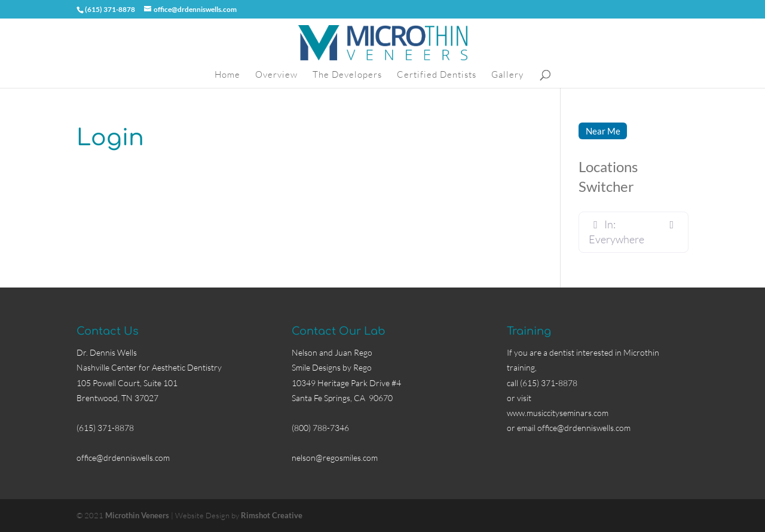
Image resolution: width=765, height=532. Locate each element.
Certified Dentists (437, 75)
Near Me (603, 131)
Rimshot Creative (272, 515)
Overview (276, 75)
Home (227, 75)
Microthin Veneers (137, 515)
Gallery (507, 75)
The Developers (347, 75)
